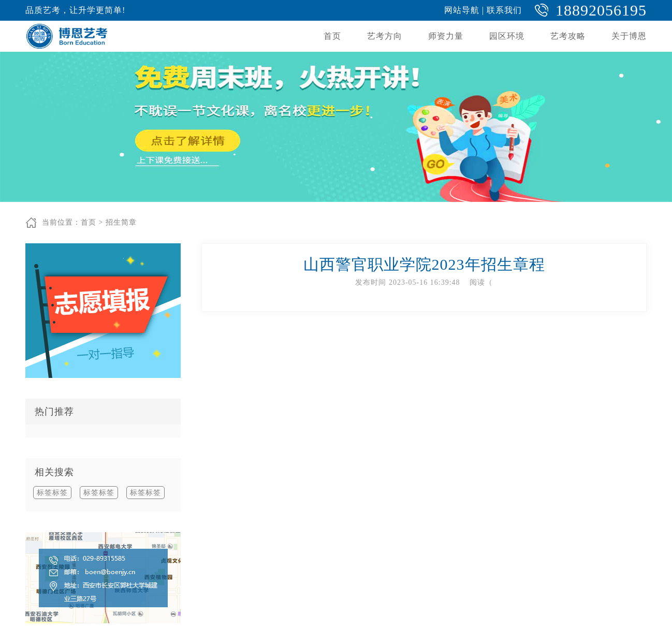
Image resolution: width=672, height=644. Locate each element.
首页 (332, 36)
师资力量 (446, 36)
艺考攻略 (568, 36)
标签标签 (52, 493)
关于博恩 (629, 36)
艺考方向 (385, 36)
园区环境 (507, 36)
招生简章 (121, 222)
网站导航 (462, 10)
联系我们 (504, 10)
